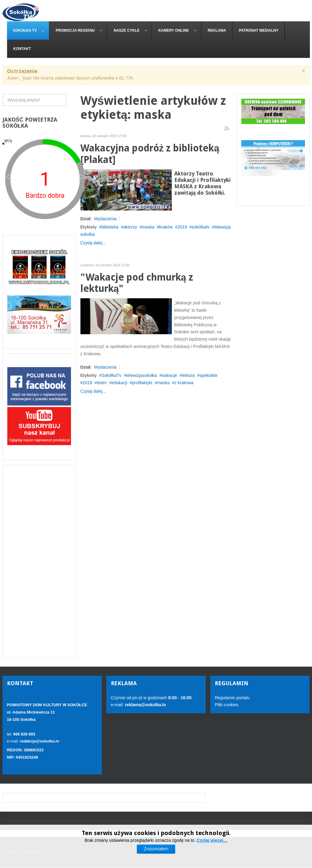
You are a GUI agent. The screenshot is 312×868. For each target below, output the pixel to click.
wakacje (170, 375)
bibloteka (110, 227)
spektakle (209, 375)
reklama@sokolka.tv (145, 705)
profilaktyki (142, 383)
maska (148, 227)
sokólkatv (200, 227)
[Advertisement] (39, 561)
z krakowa (184, 383)
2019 (182, 227)
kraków (166, 227)
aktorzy (130, 227)
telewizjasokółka (142, 375)
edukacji (120, 383)
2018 (87, 383)
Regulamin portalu (232, 698)
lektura (188, 375)
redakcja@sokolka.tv (39, 741)
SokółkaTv (111, 375)
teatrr (102, 383)
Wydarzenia (105, 219)
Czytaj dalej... (93, 243)
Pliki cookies (227, 705)
